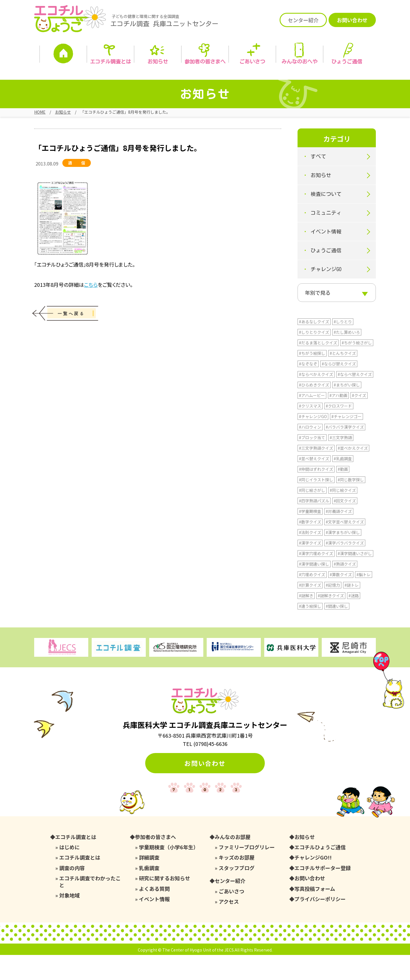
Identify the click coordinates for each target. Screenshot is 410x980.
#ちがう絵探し (312, 378)
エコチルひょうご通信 (320, 872)
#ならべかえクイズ (316, 399)
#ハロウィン (310, 452)
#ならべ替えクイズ (355, 399)
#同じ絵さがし (312, 515)
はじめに (69, 872)
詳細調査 (149, 882)
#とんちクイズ (343, 378)
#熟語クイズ (345, 589)
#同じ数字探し (351, 505)
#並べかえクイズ (353, 473)
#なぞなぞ (308, 389)
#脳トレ (364, 600)
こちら (91, 291)
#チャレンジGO (313, 441)
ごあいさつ (231, 916)
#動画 (343, 494)
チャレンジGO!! (313, 882)
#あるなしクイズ (314, 347)
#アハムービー (312, 420)
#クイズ (359, 420)
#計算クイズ (310, 610)
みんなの (300, 62)
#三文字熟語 (341, 463)
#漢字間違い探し (314, 589)
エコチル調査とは (110, 62)
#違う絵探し (310, 631)
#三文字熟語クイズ (316, 473)
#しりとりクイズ (314, 357)
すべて (318, 163)
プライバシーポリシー (320, 924)
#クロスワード (339, 431)
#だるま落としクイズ (318, 368)
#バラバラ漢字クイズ (345, 452)
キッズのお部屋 (237, 882)
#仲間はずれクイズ (316, 494)
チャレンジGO (326, 276)
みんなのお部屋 (233, 862)
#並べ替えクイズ (314, 484)
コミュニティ (326, 219)
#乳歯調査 (343, 484)
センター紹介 (303, 20)
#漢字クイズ (310, 568)
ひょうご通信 (347, 62)
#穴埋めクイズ (312, 600)
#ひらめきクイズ (314, 410)
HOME (40, 112)
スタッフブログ (237, 893)
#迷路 (354, 621)
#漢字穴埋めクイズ (316, 578)
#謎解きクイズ (331, 621)
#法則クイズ (310, 557)
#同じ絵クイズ (343, 515)
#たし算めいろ (347, 357)
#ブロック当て (312, 463)
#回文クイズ (345, 526)
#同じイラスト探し (316, 505)
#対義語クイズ (339, 536)
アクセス (229, 927)
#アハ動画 (338, 420)
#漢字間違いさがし (355, 578)
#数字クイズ (310, 547)
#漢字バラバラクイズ (345, 568)
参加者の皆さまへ (205, 62)
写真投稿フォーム (315, 914)
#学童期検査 (310, 536)
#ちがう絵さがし (357, 368)
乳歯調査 (149, 893)
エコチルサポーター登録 (323, 893)
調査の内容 (72, 893)
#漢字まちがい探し (343, 557)
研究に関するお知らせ (165, 903)
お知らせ (158, 62)
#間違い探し (337, 631)
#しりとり (343, 347)
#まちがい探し (347, 410)
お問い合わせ (352, 20)
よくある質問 (154, 914)
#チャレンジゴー (347, 441)
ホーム (63, 55)
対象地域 (69, 920)
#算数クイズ (341, 600)
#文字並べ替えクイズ (345, 547)
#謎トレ (352, 610)
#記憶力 (333, 610)
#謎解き (306, 621)
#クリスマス (310, 431)
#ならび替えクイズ (339, 389)
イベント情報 (326, 238)
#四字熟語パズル (314, 526)
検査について (326, 200)
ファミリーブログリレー (247, 872)
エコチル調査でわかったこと (90, 907)
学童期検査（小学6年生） (169, 872)
